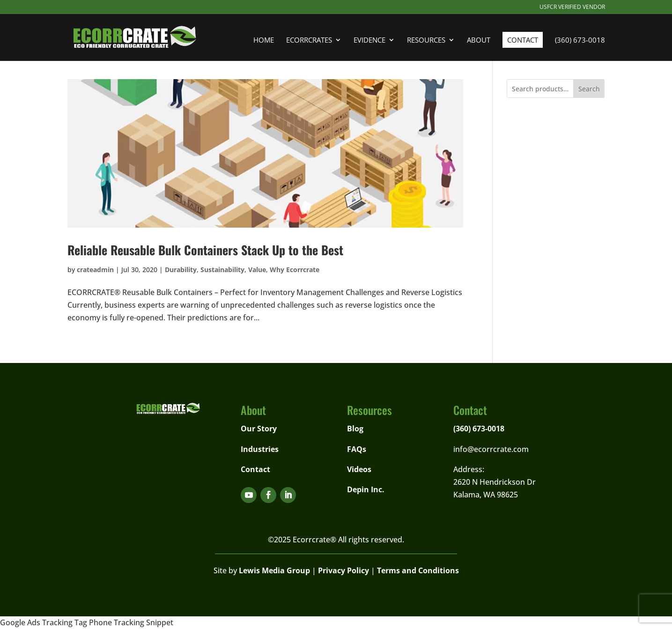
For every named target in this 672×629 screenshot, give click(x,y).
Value (257, 270)
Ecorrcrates (309, 41)
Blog (355, 429)
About (479, 41)
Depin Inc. (366, 489)
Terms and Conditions (418, 570)
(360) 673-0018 (580, 41)
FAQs (357, 449)
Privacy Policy (343, 570)
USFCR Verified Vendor (572, 7)
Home (264, 41)
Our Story (259, 429)
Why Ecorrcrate (295, 270)
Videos (359, 469)
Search (589, 89)
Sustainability (222, 270)
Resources (426, 41)
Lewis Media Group (274, 570)
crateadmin (95, 270)
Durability (181, 270)
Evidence (369, 41)
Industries (260, 449)
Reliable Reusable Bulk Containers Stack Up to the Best (205, 250)
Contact (523, 40)
